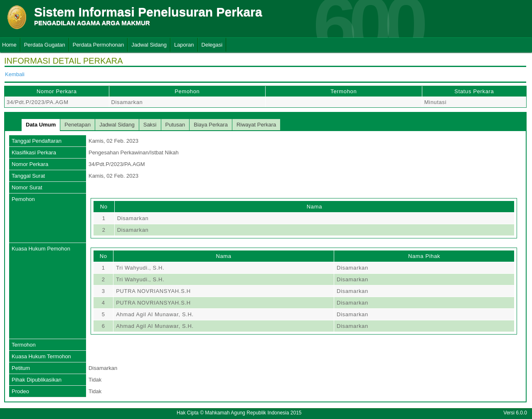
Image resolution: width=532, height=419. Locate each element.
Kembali (15, 74)
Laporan (184, 45)
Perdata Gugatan (45, 45)
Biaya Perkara (211, 125)
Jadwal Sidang (149, 45)
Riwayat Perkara (256, 125)
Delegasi (212, 45)
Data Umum (41, 125)
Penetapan (78, 125)
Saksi (150, 125)
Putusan (175, 125)
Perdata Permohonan (99, 45)
